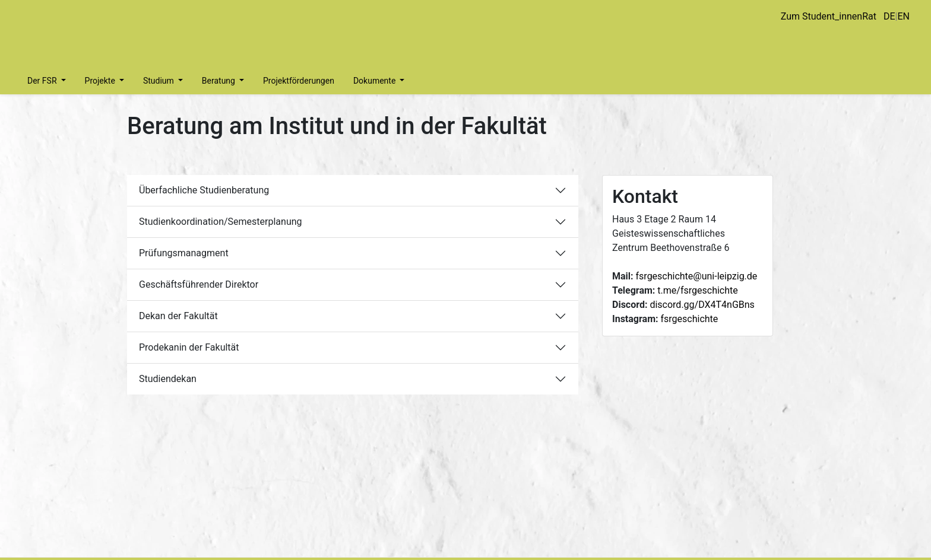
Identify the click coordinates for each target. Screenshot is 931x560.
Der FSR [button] (43, 81)
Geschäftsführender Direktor (199, 284)
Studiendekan (168, 379)
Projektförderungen (299, 81)
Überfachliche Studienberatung (204, 190)
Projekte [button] (101, 81)
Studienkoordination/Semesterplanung (221, 222)
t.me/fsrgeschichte (697, 290)
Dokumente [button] (376, 81)
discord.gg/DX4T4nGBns (702, 305)
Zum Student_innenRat (829, 16)
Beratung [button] (220, 81)
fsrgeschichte (690, 319)
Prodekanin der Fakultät (189, 347)
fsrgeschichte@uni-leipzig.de (697, 276)
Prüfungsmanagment (184, 253)
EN (903, 16)
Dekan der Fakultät (178, 316)
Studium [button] (159, 81)
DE (889, 16)
